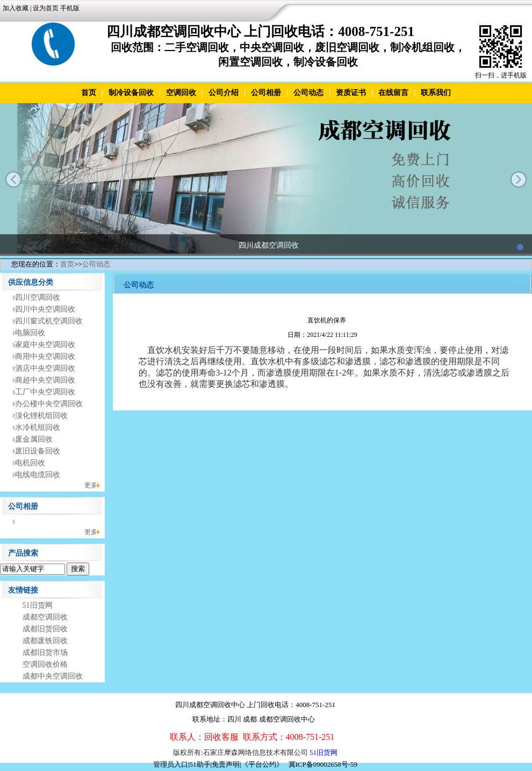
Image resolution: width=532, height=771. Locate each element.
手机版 (70, 8)
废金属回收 (34, 439)
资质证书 (351, 93)
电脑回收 (30, 333)
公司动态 (308, 93)
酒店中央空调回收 (45, 368)
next (519, 179)
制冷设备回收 (131, 93)
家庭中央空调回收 (45, 345)
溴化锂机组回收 (41, 416)
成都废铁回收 (45, 641)
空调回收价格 (45, 664)
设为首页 (46, 8)
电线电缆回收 (38, 475)
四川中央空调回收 (45, 309)
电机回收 (30, 463)
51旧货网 (38, 605)
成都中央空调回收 (53, 676)
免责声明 (226, 764)
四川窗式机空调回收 (49, 321)
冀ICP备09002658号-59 (323, 764)
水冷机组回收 (38, 427)
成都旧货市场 (45, 653)
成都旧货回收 (45, 629)
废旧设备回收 (38, 451)
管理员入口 (171, 764)
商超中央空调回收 (45, 380)
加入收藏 (16, 8)
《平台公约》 (262, 764)
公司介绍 (224, 93)
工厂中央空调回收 (45, 392)
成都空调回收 (45, 617)
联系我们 (436, 93)
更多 (91, 485)
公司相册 (266, 93)
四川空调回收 (38, 297)
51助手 (200, 764)
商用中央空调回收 (45, 356)
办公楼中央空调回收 (49, 404)
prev (13, 179)
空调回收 (181, 93)
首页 (89, 93)
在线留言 (393, 93)
